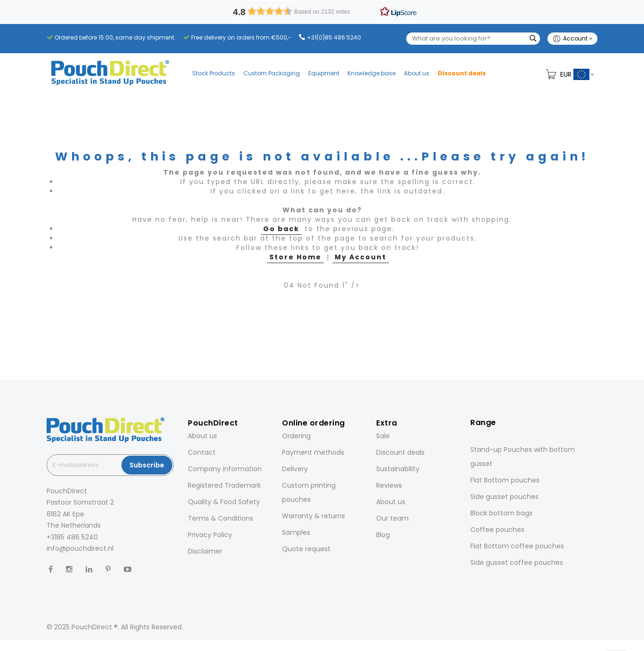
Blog (383, 535)
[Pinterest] (108, 569)
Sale (383, 436)
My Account (361, 257)
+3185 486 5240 (72, 537)
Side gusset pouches (504, 497)
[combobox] (473, 39)
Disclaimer (205, 551)
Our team (392, 518)
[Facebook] (51, 569)
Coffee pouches (497, 530)
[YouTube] (128, 569)
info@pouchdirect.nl (80, 548)
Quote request (306, 549)
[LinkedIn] (89, 569)
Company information (225, 469)
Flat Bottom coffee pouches (517, 546)
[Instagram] (69, 569)
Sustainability (398, 469)
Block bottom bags (501, 513)
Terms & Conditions (221, 518)
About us (202, 436)
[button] (322, 11)
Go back (281, 229)
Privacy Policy (210, 535)
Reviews (389, 485)
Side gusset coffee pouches (517, 563)
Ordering (296, 436)
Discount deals (400, 452)
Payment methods (313, 452)
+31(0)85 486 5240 (334, 37)
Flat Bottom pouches (505, 480)
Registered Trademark (224, 485)
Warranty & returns (314, 516)
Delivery (295, 469)
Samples (296, 532)
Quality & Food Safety (224, 502)
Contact (202, 452)
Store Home (295, 257)
